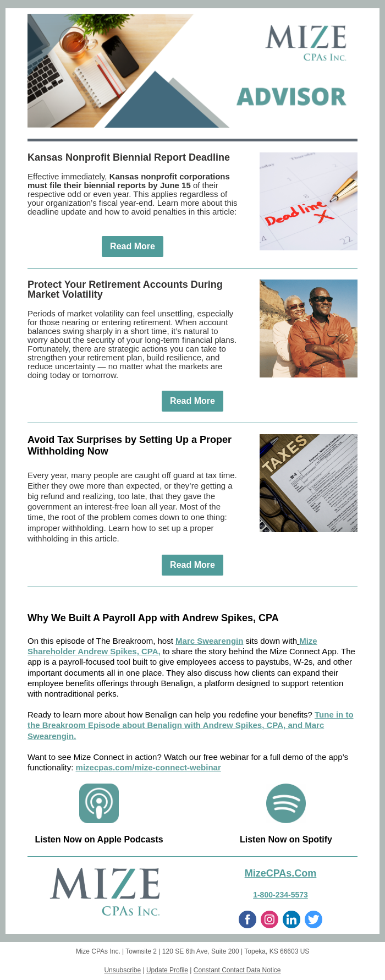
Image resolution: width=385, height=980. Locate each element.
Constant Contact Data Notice (237, 970)
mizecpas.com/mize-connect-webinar (148, 767)
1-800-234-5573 (280, 895)
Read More (133, 246)
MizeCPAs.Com (281, 873)
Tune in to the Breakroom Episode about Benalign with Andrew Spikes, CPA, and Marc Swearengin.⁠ (191, 725)
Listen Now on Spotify (286, 839)
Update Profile (167, 970)
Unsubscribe (122, 970)
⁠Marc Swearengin (209, 641)
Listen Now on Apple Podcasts (99, 839)
